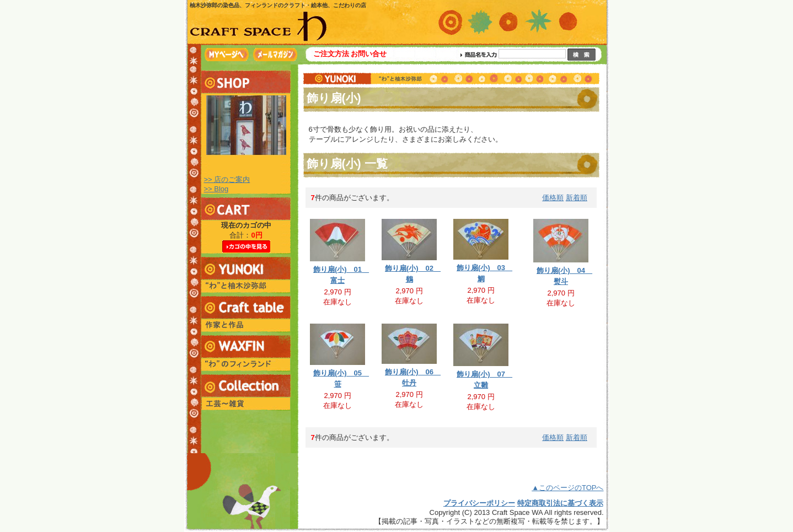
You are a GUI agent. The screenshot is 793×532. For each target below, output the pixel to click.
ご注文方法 (331, 54)
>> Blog (216, 189)
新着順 (577, 198)
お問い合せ (369, 54)
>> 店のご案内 (227, 179)
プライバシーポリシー (479, 503)
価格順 (553, 198)
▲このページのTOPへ (567, 488)
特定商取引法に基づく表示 (560, 503)
